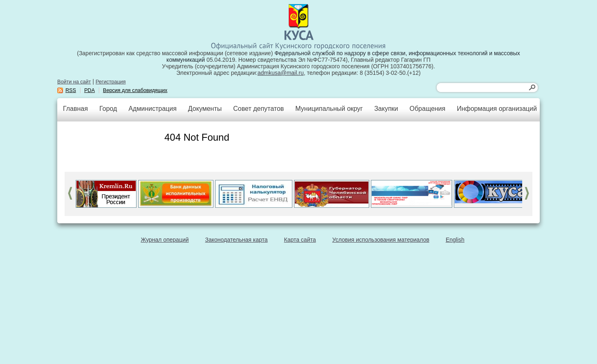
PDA (90, 90)
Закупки (386, 109)
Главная (75, 109)
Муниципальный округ (329, 109)
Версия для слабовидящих (135, 90)
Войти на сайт (74, 82)
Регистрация (111, 82)
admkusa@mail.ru (281, 73)
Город (108, 109)
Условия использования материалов (381, 240)
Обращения (427, 109)
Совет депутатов (258, 109)
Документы (205, 109)
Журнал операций (165, 240)
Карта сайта (300, 240)
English (455, 240)
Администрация (153, 109)
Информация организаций (497, 109)
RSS (71, 90)
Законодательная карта (237, 240)
